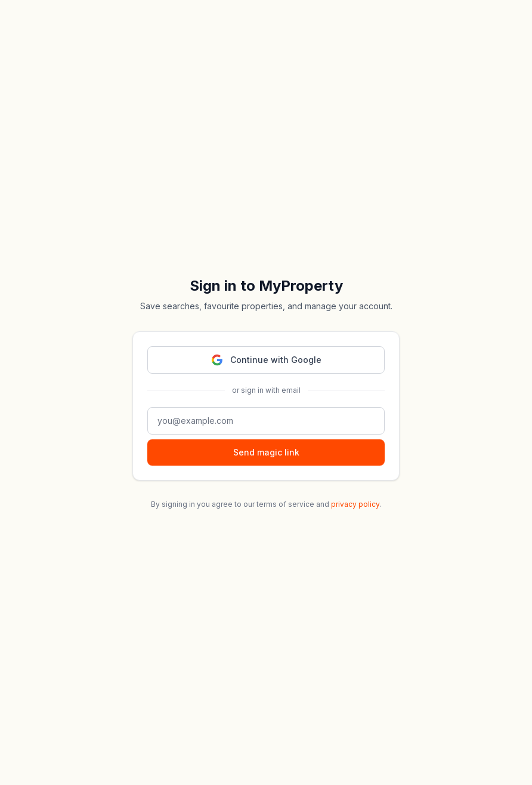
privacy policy (355, 504)
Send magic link (266, 452)
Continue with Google (266, 360)
